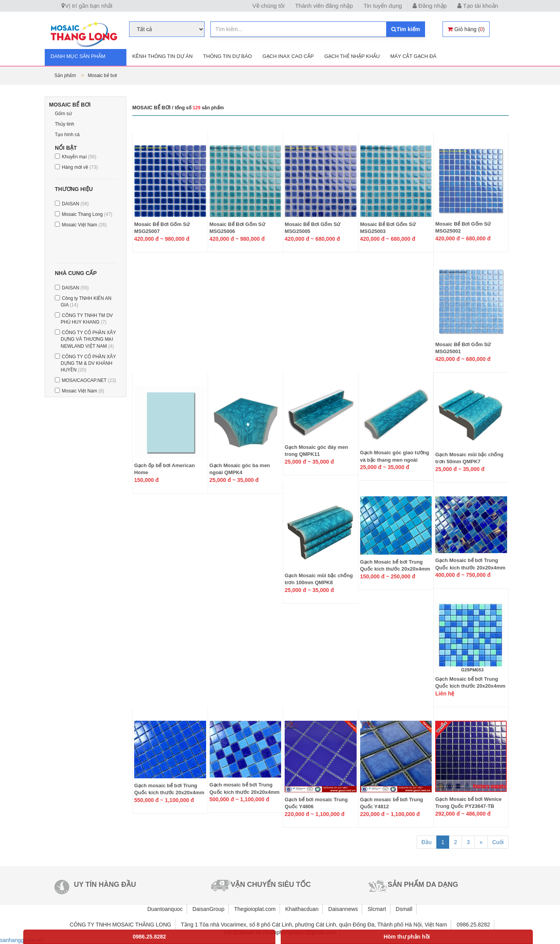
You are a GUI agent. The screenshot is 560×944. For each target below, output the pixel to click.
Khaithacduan (302, 909)
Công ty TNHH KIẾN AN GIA (86, 302)
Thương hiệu (74, 189)
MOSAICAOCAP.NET (89, 380)
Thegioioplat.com (255, 909)
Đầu (427, 842)
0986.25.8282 (149, 937)
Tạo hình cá (67, 135)
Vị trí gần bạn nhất (87, 6)
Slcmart (377, 909)
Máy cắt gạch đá (413, 56)
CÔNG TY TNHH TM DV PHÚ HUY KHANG (87, 319)
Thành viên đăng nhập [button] (324, 6)
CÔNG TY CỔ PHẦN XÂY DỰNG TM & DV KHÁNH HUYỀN (88, 363)
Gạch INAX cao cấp (288, 56)
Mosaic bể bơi (102, 75)
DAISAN (75, 204)
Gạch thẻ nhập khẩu (352, 56)
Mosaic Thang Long (87, 214)
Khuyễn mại (79, 157)
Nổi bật (66, 148)
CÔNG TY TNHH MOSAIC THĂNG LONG (120, 925)
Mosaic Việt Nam (84, 225)
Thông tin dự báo (227, 56)
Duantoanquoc (165, 909)
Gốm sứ (63, 114)
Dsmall (404, 909)
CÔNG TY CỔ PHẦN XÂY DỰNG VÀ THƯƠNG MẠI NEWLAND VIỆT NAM (88, 339)
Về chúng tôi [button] (269, 6)
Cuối (498, 842)
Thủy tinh (65, 124)
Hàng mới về (80, 167)
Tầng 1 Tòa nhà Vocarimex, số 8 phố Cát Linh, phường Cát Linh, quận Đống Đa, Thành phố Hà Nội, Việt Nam (314, 925)
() (466, 29)
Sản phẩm (66, 75)
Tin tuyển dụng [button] (383, 6)
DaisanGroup (209, 909)
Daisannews (343, 909)
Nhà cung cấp (76, 273)
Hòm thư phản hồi (407, 937)
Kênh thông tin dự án (162, 56)
